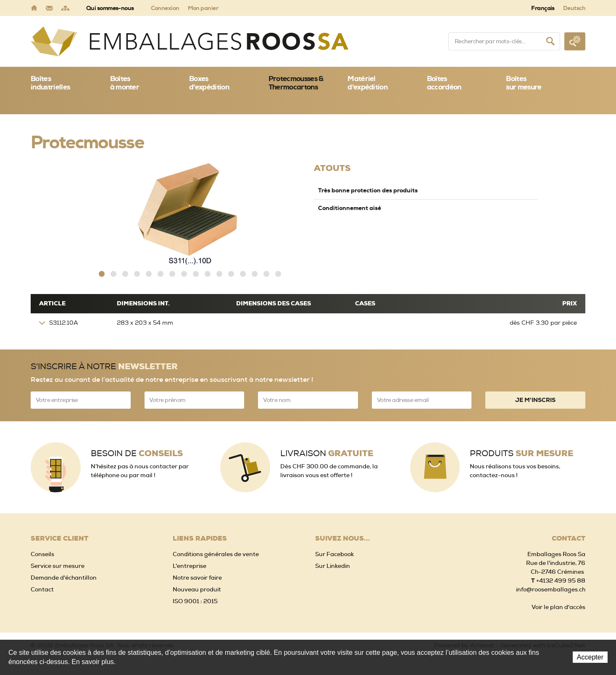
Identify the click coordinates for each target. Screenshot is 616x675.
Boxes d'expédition (209, 83)
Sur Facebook (334, 554)
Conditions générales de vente (216, 554)
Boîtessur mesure (524, 83)
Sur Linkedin (333, 566)
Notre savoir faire (197, 578)
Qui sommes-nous (110, 8)
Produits (521, 453)
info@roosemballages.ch (551, 589)
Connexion (165, 8)
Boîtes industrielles (50, 83)
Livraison (327, 453)
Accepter (590, 657)
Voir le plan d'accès (558, 607)
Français (543, 8)
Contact (42, 589)
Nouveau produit (197, 589)
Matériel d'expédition (367, 83)
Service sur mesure (58, 566)
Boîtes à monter (125, 83)
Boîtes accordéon (444, 83)
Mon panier (203, 8)
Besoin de (137, 453)
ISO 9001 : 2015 (195, 601)
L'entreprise (190, 566)
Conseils (42, 554)
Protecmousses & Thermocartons (296, 83)
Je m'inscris (535, 400)
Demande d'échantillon (64, 578)
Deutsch (574, 8)
